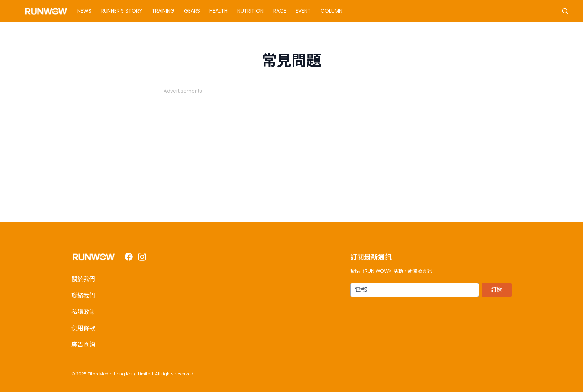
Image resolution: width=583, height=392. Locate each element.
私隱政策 (83, 312)
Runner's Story (122, 11)
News (84, 11)
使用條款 (83, 328)
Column (331, 11)
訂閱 (497, 290)
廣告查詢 (83, 345)
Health (218, 11)
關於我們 (83, 279)
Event (303, 11)
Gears (192, 11)
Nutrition (250, 11)
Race (280, 11)
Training (163, 11)
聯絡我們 (83, 296)
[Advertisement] (291, 146)
